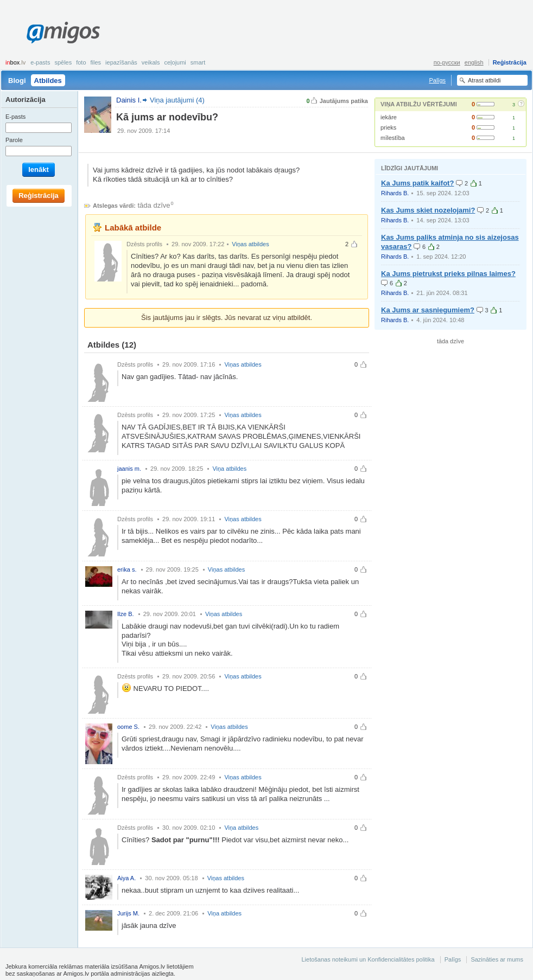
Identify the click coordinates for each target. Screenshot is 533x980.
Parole (14, 140)
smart (198, 62)
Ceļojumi (175, 62)
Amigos (63, 33)
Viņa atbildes (229, 469)
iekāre (389, 117)
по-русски (447, 62)
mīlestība (393, 138)
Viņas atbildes (250, 244)
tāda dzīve (154, 205)
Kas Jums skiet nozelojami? (428, 210)
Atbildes (48, 81)
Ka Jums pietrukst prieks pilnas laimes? (448, 274)
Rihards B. (395, 193)
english (474, 62)
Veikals (151, 62)
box (15, 62)
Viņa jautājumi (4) (177, 100)
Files (96, 62)
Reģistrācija (510, 62)
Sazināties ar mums (497, 959)
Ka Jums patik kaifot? (417, 183)
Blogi (17, 81)
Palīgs (437, 80)
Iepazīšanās (121, 62)
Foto (81, 62)
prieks (388, 127)
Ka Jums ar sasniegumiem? (428, 310)
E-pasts (40, 62)
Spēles (63, 62)
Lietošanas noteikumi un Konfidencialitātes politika (368, 959)
